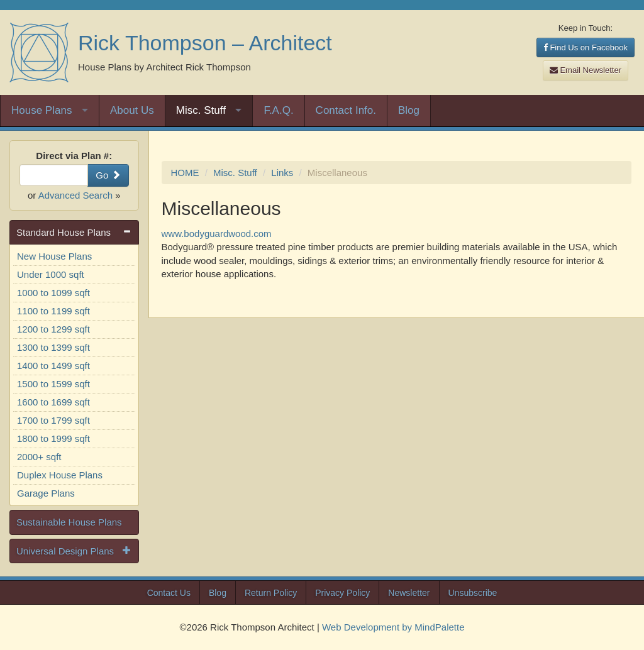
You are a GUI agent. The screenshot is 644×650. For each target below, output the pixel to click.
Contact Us (169, 593)
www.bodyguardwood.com (217, 234)
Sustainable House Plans (69, 522)
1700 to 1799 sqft (53, 420)
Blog (409, 110)
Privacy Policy (342, 593)
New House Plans (54, 256)
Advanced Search (75, 195)
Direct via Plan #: (74, 156)
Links (282, 173)
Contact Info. (346, 110)
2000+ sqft (39, 457)
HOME (185, 173)
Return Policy (271, 593)
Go (108, 175)
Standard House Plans (64, 232)
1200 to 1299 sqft (53, 329)
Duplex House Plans (60, 475)
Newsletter (409, 593)
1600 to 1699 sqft (53, 402)
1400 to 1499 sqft (53, 366)
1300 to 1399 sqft (53, 347)
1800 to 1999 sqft (53, 438)
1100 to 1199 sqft (53, 311)
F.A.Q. (278, 110)
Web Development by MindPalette (393, 627)
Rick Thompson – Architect (205, 43)
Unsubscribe (473, 593)
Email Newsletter (586, 70)
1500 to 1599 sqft (53, 384)
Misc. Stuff (201, 110)
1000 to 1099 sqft (53, 293)
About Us (132, 110)
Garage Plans (46, 493)
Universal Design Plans (65, 551)
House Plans (42, 110)
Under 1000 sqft (51, 274)
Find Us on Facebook (586, 47)
